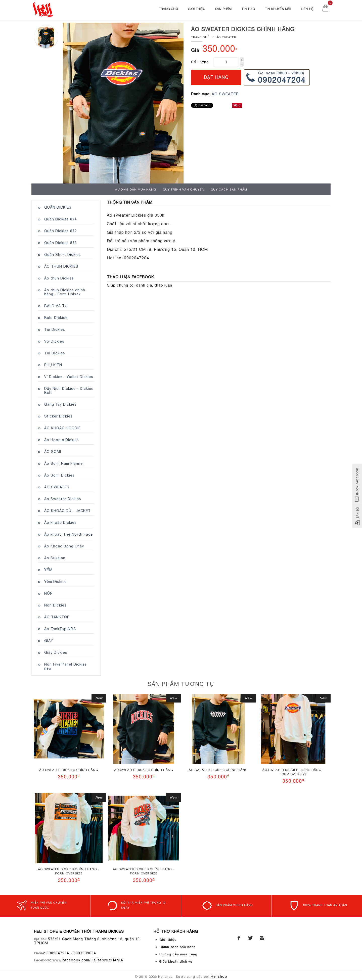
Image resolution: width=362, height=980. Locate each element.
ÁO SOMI (53, 452)
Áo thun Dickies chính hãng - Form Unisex (65, 292)
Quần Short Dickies (63, 255)
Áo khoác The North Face (69, 534)
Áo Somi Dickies (59, 475)
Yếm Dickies (56, 582)
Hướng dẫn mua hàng (136, 190)
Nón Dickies (55, 605)
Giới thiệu (197, 9)
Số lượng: (200, 62)
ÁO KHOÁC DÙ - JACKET (67, 511)
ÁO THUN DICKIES (61, 266)
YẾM (48, 570)
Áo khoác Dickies (60, 523)
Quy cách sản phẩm (229, 190)
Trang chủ (168, 9)
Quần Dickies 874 (61, 219)
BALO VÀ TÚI (56, 306)
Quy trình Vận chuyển (184, 190)
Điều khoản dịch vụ (176, 962)
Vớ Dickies (54, 341)
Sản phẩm (223, 9)
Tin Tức (248, 9)
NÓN (49, 593)
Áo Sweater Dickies (63, 499)
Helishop (219, 976)
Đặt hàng (216, 77)
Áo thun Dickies (59, 278)
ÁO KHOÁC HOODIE (62, 428)
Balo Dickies (56, 318)
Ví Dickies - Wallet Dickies (69, 377)
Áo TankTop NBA (60, 629)
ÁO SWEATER (226, 37)
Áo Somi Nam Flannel (64, 463)
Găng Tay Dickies (60, 404)
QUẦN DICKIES (58, 207)
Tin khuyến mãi (278, 9)
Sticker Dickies (58, 416)
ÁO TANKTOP (57, 617)
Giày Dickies (56, 652)
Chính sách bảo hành (177, 947)
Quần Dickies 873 (61, 243)
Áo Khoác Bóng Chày (64, 546)
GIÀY (49, 641)
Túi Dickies (55, 330)
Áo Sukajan (55, 558)
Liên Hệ (307, 9)
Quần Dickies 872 (61, 231)
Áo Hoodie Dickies (62, 440)
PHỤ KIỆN (53, 365)
